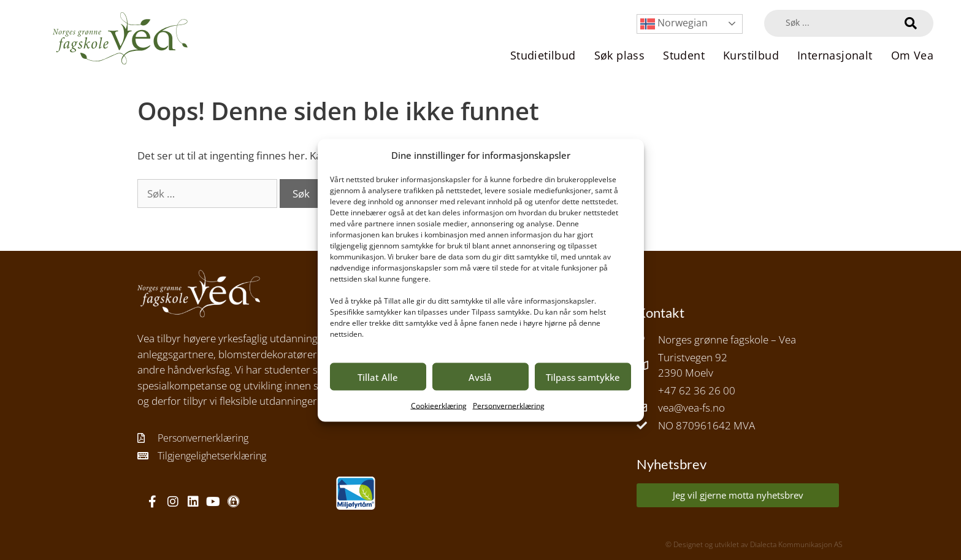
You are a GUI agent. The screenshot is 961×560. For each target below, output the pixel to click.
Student (684, 55)
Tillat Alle (378, 377)
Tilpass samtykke (583, 377)
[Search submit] (911, 23)
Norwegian (674, 24)
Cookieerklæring (439, 406)
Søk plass (620, 55)
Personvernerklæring (509, 406)
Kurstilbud (751, 55)
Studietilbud (543, 55)
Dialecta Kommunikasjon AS (796, 544)
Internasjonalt (835, 55)
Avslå (480, 377)
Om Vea (912, 55)
